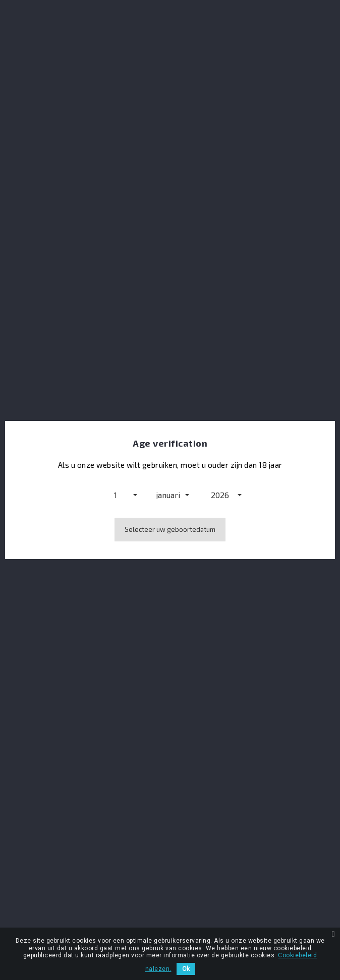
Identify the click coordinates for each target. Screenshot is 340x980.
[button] (118, 495)
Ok (186, 969)
